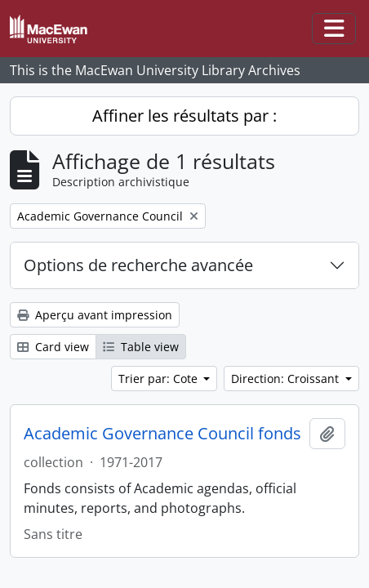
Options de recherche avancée (138, 265)
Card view (53, 347)
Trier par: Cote (160, 379)
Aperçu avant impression (95, 315)
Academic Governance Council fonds (162, 434)
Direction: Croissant (287, 379)
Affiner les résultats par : (184, 116)
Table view (141, 347)
